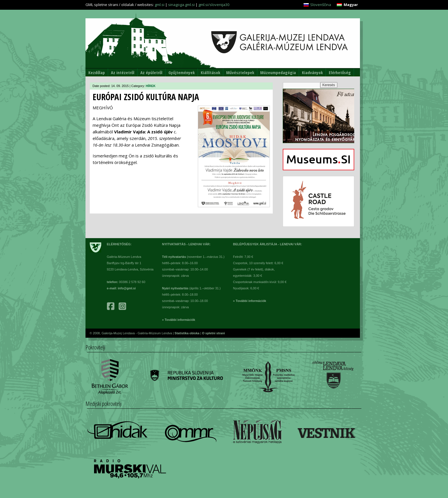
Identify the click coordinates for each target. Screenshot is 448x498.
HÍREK (151, 86)
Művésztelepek (240, 72)
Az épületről (151, 72)
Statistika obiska (188, 333)
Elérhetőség (340, 72)
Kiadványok (312, 72)
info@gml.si (127, 288)
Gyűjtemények (182, 72)
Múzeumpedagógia (278, 72)
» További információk (179, 320)
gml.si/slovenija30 (214, 5)
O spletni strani (213, 333)
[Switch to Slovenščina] (317, 5)
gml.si (160, 5)
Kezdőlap (97, 72)
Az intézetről (123, 72)
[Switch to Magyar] (347, 5)
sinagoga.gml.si (181, 5)
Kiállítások (210, 72)
